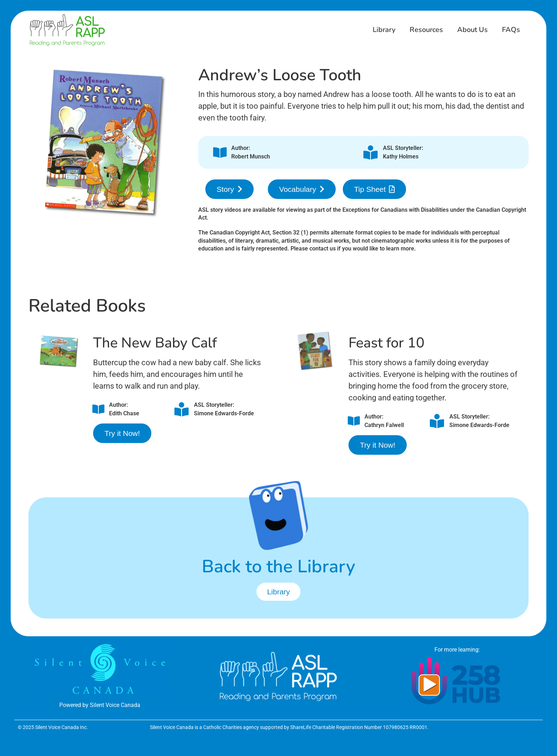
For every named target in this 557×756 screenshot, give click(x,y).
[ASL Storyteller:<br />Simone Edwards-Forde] (182, 409)
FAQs (511, 30)
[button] (229, 189)
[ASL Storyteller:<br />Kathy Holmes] (371, 152)
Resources (426, 30)
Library (384, 30)
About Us (472, 30)
